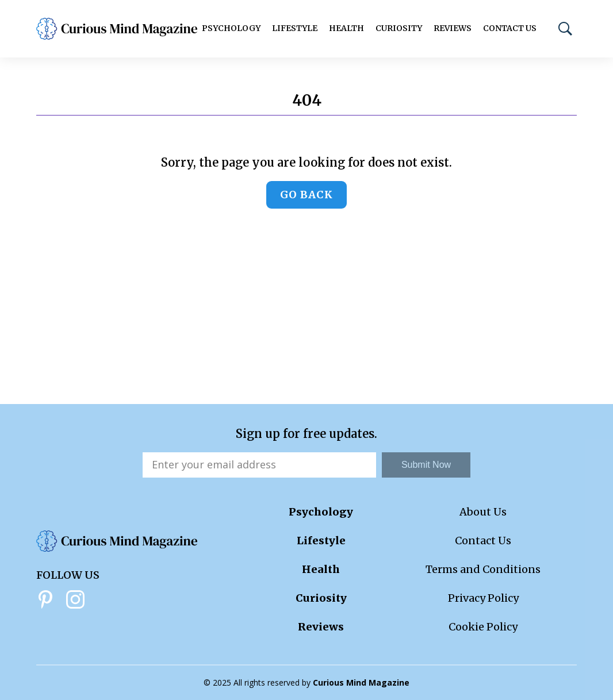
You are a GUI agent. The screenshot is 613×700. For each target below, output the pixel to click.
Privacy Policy (483, 598)
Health (346, 28)
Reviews (453, 28)
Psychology (231, 28)
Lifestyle (295, 28)
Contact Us (510, 28)
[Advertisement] (306, 318)
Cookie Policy (483, 627)
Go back (306, 195)
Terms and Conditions (483, 569)
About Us (483, 512)
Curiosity (399, 28)
